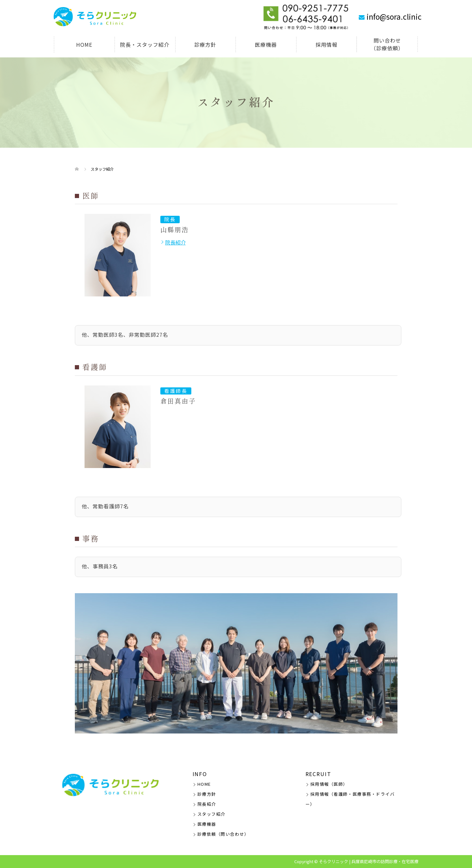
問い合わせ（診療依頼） (387, 44)
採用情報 (326, 45)
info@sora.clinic (394, 16)
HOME (84, 45)
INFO (200, 774)
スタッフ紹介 (211, 814)
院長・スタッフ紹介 (145, 45)
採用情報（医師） (329, 784)
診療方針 (205, 45)
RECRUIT (318, 774)
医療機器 (266, 45)
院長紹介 (176, 242)
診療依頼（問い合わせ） (223, 834)
